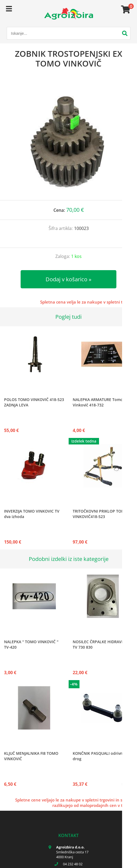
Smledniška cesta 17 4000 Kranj (72, 854)
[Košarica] (125, 10)
